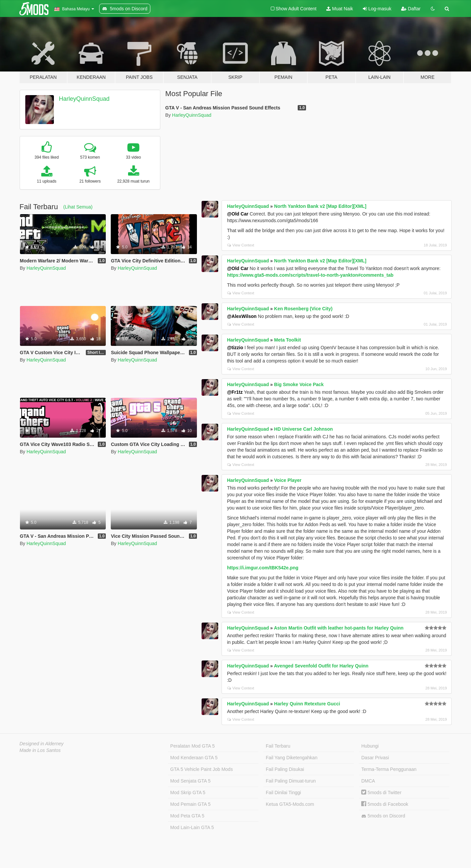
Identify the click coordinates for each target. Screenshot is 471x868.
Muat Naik (340, 9)
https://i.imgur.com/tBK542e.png (263, 568)
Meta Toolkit (288, 340)
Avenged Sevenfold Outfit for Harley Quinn (321, 666)
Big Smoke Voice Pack (299, 384)
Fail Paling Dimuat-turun (291, 781)
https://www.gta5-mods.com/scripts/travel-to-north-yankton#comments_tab (310, 275)
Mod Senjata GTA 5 (190, 781)
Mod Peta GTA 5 (187, 816)
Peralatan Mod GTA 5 (193, 746)
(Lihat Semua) (78, 207)
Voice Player (288, 480)
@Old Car (237, 214)
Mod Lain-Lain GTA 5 (192, 827)
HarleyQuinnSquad (84, 99)
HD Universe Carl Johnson (304, 429)
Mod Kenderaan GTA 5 (194, 758)
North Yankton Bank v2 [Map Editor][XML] (320, 206)
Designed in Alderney (42, 744)
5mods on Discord (383, 816)
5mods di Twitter (381, 793)
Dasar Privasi (375, 758)
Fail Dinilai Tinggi (283, 793)
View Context (241, 245)
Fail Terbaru (278, 746)
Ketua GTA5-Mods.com (290, 804)
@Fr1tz (235, 392)
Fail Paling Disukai (285, 769)
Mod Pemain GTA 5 (190, 804)
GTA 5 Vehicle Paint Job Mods (202, 769)
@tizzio (235, 348)
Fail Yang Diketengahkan (292, 758)
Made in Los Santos (40, 750)
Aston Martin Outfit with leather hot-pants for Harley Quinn (339, 628)
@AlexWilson (242, 316)
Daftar (411, 9)
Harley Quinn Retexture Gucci (307, 704)
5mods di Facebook (385, 804)
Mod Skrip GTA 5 (188, 793)
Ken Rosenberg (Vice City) (303, 309)
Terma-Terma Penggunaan (389, 769)
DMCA (368, 781)
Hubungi (370, 746)
